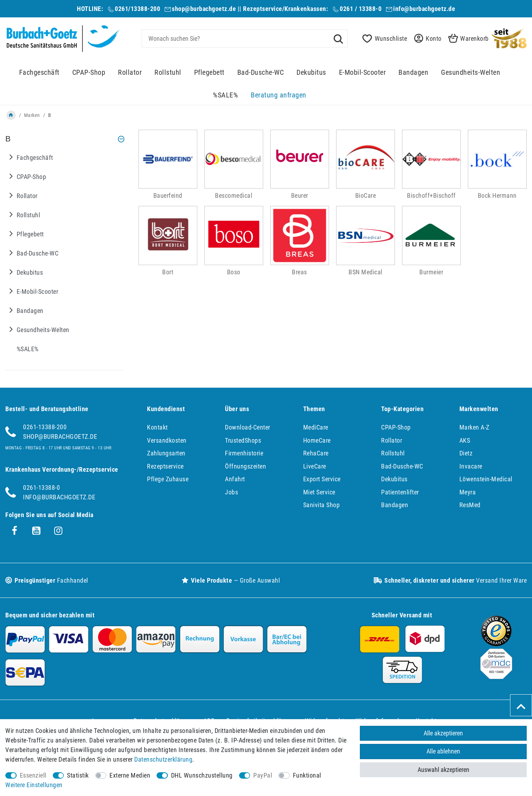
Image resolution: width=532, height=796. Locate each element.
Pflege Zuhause (168, 479)
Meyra (468, 492)
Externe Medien (130, 775)
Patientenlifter (400, 492)
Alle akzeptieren (443, 733)
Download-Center (248, 427)
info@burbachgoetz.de (424, 9)
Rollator (130, 72)
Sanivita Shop (322, 505)
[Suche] (338, 38)
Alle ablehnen (443, 752)
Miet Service (319, 492)
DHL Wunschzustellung (202, 775)
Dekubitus (311, 72)
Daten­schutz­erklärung (163, 759)
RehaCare (316, 453)
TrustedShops (243, 440)
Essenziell (33, 775)
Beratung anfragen (279, 95)
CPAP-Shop (89, 72)
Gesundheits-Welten (471, 72)
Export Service (322, 479)
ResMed (470, 505)
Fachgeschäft (39, 72)
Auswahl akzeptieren (443, 770)
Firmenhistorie (244, 453)
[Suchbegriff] (245, 38)
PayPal (263, 775)
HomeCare (317, 440)
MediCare (316, 427)
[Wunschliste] (383, 38)
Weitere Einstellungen (34, 785)
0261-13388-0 (41, 487)
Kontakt (157, 427)
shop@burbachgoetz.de (204, 9)
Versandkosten (167, 440)
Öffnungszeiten (245, 466)
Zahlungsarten (166, 453)
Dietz (466, 453)
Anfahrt (235, 479)
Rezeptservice (165, 466)
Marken (32, 115)
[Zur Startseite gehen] (11, 115)
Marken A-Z (474, 427)
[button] (426, 38)
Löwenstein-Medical (486, 479)
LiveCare (315, 466)
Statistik (78, 775)
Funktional (307, 775)
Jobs (231, 492)
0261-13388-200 (45, 427)
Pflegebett (209, 72)
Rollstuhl (168, 72)
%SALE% (225, 95)
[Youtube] (36, 531)
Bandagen (413, 72)
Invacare (471, 466)
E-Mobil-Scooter (363, 72)
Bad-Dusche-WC (261, 72)
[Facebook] (15, 531)
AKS (465, 440)
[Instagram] (58, 531)
